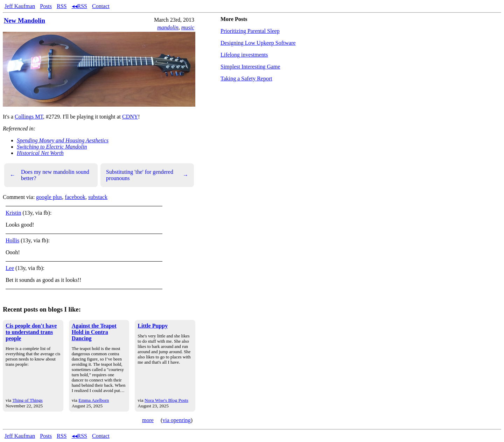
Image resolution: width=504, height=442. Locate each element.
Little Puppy (153, 326)
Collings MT (29, 117)
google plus (49, 197)
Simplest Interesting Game (250, 67)
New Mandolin (24, 20)
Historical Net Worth (40, 153)
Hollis (12, 240)
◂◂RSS (79, 6)
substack (98, 197)
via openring (176, 420)
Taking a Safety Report (246, 79)
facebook (75, 197)
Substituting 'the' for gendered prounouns (147, 175)
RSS (62, 6)
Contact (101, 6)
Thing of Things (27, 400)
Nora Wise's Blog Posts (166, 400)
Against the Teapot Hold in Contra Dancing (94, 332)
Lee (10, 268)
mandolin (168, 27)
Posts (46, 6)
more (148, 420)
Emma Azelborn (94, 400)
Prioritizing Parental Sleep (250, 31)
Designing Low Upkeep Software (258, 43)
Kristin (13, 213)
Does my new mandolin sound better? (50, 175)
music (188, 27)
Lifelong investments (244, 55)
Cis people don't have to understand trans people (31, 332)
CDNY (130, 117)
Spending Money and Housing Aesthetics (63, 140)
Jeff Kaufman (20, 6)
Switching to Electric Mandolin (52, 147)
